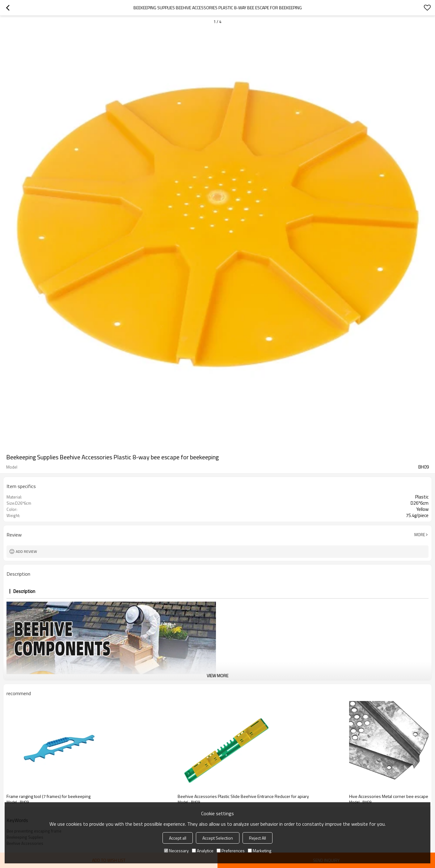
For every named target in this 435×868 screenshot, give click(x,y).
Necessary (176, 851)
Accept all (178, 838)
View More (217, 676)
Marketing (260, 851)
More (420, 535)
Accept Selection (218, 838)
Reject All (258, 838)
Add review (26, 551)
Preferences (231, 851)
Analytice (203, 851)
